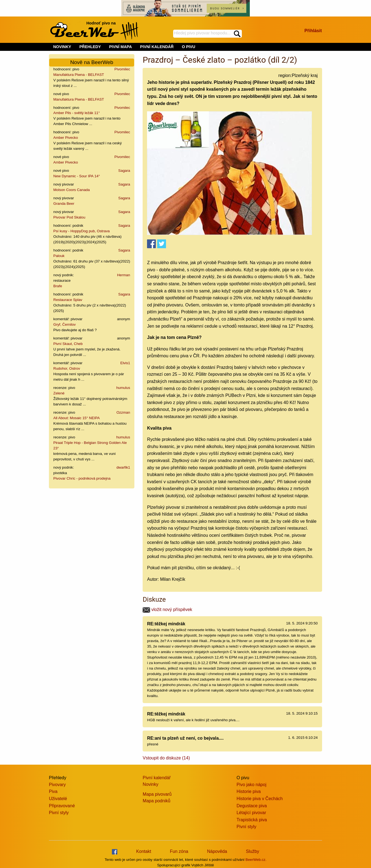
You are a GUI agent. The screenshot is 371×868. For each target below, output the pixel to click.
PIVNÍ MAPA (121, 47)
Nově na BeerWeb (92, 62)
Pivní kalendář (157, 778)
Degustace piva (252, 806)
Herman (124, 275)
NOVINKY (62, 47)
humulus (123, 388)
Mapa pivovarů (157, 794)
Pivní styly (59, 813)
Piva (53, 791)
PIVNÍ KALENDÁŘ (157, 47)
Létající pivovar (251, 813)
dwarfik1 (123, 467)
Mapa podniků (157, 801)
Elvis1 (125, 363)
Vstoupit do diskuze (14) (166, 758)
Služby (253, 851)
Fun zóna (179, 851)
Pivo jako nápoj (252, 785)
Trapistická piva (252, 820)
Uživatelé (58, 799)
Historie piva (249, 791)
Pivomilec (122, 69)
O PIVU (189, 47)
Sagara (124, 171)
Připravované (62, 806)
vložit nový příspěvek (167, 609)
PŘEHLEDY (90, 47)
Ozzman (123, 412)
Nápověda (217, 851)
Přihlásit (313, 31)
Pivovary (57, 785)
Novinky (150, 784)
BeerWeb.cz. (256, 860)
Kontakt (144, 851)
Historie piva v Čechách (260, 799)
